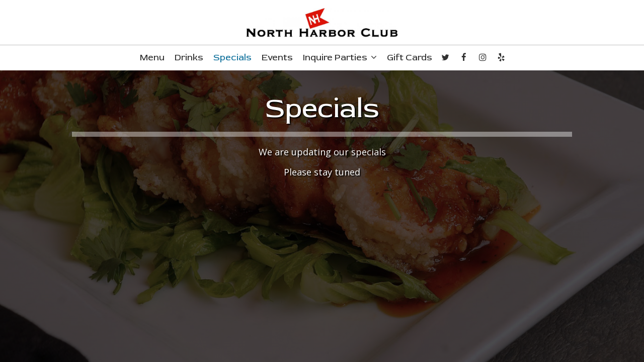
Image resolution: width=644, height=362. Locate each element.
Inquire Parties (340, 58)
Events (277, 58)
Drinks (189, 58)
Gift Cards (410, 58)
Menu (152, 58)
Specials (232, 58)
